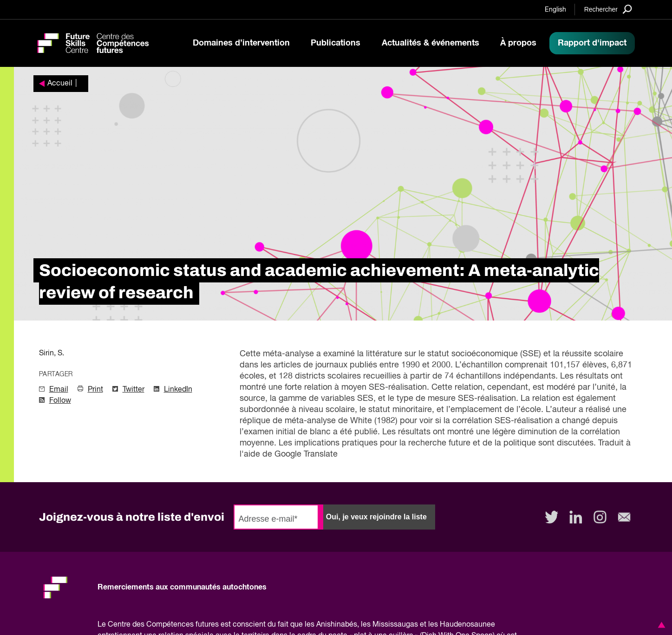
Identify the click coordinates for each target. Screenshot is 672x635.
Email (59, 390)
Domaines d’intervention (241, 43)
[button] (660, 625)
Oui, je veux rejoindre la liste (376, 517)
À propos (518, 43)
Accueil (60, 84)
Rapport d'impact (592, 43)
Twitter (134, 390)
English (555, 10)
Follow (60, 401)
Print (95, 390)
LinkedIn (178, 390)
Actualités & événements (431, 43)
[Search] (608, 9)
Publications (336, 43)
